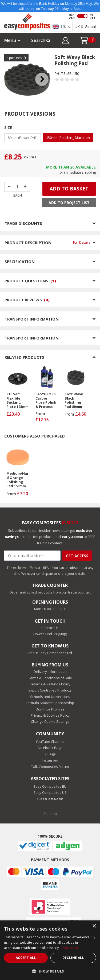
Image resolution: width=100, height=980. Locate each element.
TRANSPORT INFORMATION (50, 319)
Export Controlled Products (50, 690)
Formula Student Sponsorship (50, 703)
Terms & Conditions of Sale (50, 678)
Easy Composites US (50, 792)
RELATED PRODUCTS (50, 357)
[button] (65, 41)
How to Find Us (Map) (50, 634)
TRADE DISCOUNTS (50, 223)
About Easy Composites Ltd (50, 653)
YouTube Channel (50, 741)
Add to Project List (69, 203)
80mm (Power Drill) (23, 138)
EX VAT (93, 17)
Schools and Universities (50, 697)
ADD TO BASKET (69, 189)
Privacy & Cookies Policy (50, 715)
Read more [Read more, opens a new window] (69, 948)
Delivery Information (50, 671)
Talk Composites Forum (50, 767)
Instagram (50, 760)
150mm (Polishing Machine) (68, 138)
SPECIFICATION (50, 261)
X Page (50, 754)
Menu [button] (10, 40)
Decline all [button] (73, 958)
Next (46, 73)
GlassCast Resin (50, 799)
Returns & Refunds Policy (50, 684)
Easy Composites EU (50, 786)
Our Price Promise (50, 709)
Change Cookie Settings (50, 721)
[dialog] (50, 950)
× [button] (94, 926)
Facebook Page (50, 748)
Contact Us (50, 628)
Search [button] (41, 40)
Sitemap (50, 814)
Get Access (77, 556)
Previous (8, 73)
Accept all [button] (26, 958)
